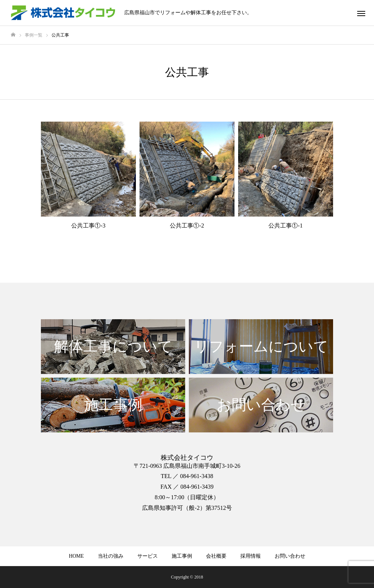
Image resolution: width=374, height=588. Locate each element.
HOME (76, 556)
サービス (148, 556)
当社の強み (111, 556)
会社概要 (216, 556)
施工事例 (182, 556)
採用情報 (251, 556)
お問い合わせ (290, 556)
